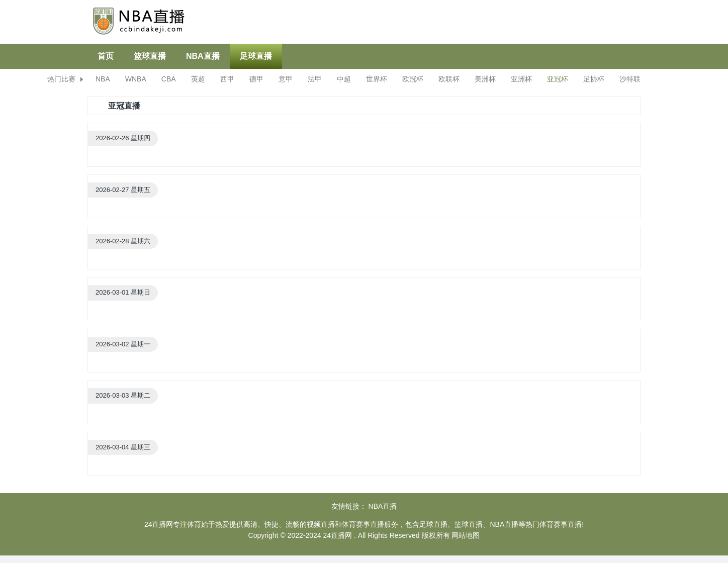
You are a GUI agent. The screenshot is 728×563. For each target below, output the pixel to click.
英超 (198, 79)
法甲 (315, 79)
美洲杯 (485, 79)
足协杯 (594, 79)
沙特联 (630, 79)
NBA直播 (203, 56)
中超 (344, 79)
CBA (169, 79)
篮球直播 (150, 56)
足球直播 (256, 56)
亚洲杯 (521, 79)
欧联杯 (449, 79)
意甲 (286, 79)
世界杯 (377, 79)
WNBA (136, 79)
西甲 (227, 79)
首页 (106, 56)
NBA (103, 79)
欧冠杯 (413, 79)
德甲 (256, 79)
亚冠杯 (558, 79)
